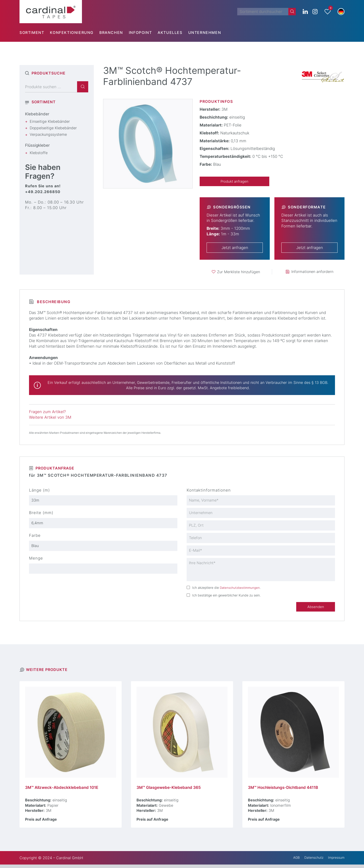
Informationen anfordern (312, 272)
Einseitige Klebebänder (50, 121)
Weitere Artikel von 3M (50, 418)
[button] (341, 12)
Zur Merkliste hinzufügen (239, 272)
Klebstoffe (39, 153)
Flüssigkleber (37, 145)
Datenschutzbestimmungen (240, 590)
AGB (291, 861)
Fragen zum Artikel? (47, 412)
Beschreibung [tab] (53, 302)
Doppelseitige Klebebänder (53, 128)
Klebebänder (37, 114)
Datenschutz (310, 861)
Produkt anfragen (235, 181)
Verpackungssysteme (48, 134)
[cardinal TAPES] (51, 12)
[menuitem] (35, 32)
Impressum (335, 861)
